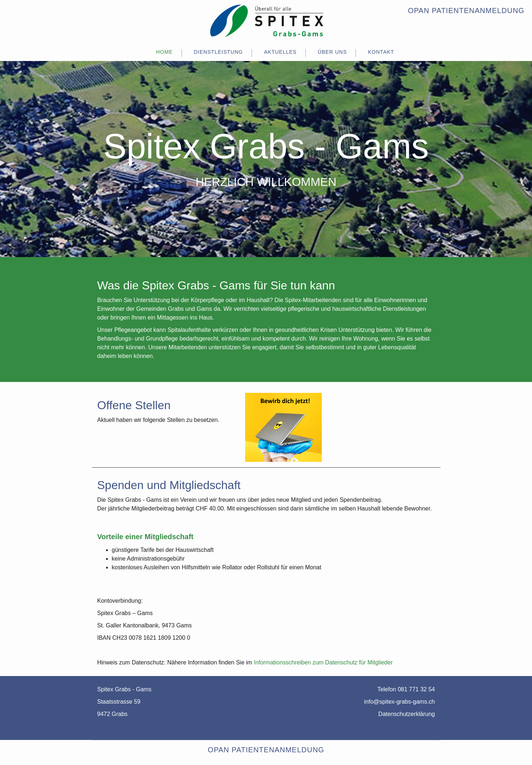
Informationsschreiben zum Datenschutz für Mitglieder (323, 662)
